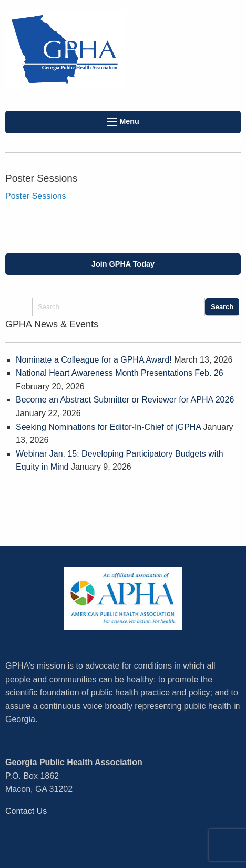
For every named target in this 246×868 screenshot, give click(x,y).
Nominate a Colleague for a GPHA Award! (94, 360)
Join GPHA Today (123, 264)
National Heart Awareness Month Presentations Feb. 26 (120, 373)
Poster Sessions (36, 196)
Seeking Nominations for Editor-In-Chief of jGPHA (108, 427)
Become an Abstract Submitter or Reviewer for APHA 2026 (125, 400)
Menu (123, 121)
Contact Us (26, 811)
